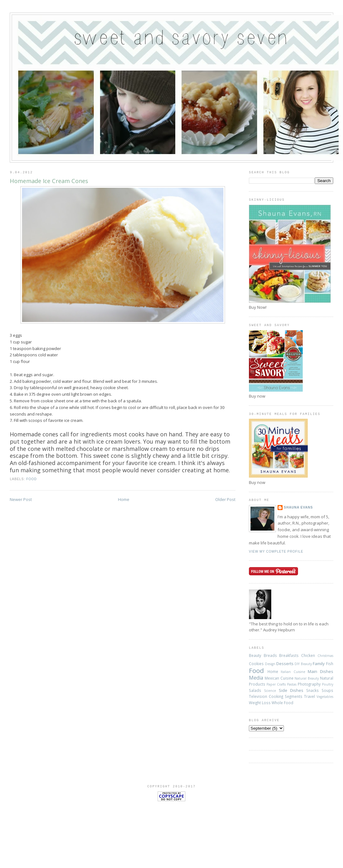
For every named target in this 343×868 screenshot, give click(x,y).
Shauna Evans (298, 507)
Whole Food (282, 703)
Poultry (328, 684)
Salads (255, 690)
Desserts (285, 664)
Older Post (225, 499)
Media (256, 678)
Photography (309, 684)
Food (31, 479)
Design (270, 664)
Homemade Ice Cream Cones (49, 181)
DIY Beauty (303, 664)
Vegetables (325, 697)
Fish (330, 664)
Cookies (256, 664)
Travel (309, 696)
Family (319, 664)
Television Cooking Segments (276, 696)
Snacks (312, 690)
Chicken (308, 655)
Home (124, 499)
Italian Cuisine (293, 672)
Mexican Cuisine (279, 678)
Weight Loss (260, 703)
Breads (270, 655)
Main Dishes (321, 671)
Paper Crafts (276, 684)
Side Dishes (291, 690)
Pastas (292, 684)
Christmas (325, 656)
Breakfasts (289, 655)
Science (270, 691)
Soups (327, 690)
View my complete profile (276, 552)
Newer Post (21, 499)
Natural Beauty (307, 678)
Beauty (255, 655)
